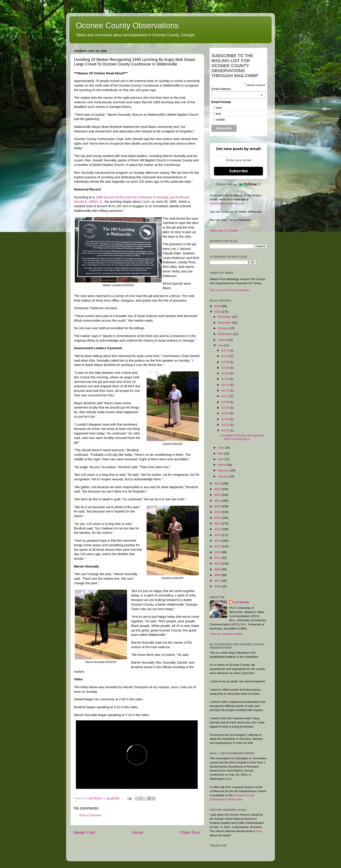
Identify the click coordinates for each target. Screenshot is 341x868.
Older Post (190, 832)
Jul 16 (226, 379)
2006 (218, 586)
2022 (218, 495)
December (225, 317)
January (223, 476)
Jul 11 (226, 396)
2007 (218, 581)
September (225, 334)
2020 (218, 506)
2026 (218, 306)
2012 (218, 552)
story (259, 831)
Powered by (239, 184)
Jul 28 (226, 356)
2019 (218, 512)
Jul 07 (226, 408)
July (221, 345)
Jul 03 (226, 425)
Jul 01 (226, 430)
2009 (218, 569)
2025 (218, 312)
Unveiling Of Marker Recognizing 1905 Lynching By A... (242, 437)
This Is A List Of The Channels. (230, 290)
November (225, 323)
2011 (218, 558)
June (221, 448)
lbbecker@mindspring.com (227, 203)
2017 (218, 523)
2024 (218, 483)
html (219, 108)
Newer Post (84, 832)
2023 (218, 489)
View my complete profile (226, 634)
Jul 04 (226, 419)
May (221, 453)
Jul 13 (226, 390)
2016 (218, 529)
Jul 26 (226, 362)
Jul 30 (226, 350)
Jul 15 (226, 385)
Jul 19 (226, 368)
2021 (218, 501)
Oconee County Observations (127, 26)
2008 (218, 575)
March (222, 465)
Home (138, 832)
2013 (218, 546)
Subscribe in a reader (224, 231)
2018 (218, 518)
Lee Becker (241, 602)
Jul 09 (226, 402)
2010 (218, 563)
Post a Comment (90, 815)
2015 (218, 535)
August (223, 340)
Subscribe (239, 171)
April (221, 459)
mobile (220, 120)
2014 (218, 541)
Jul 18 (226, 373)
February (224, 470)
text (218, 114)
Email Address (237, 89)
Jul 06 (226, 413)
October (223, 328)
